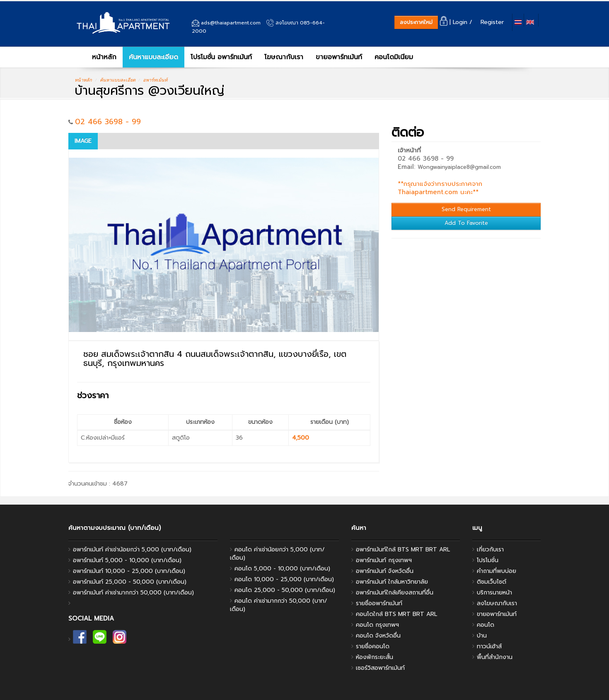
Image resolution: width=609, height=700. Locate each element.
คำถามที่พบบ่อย (497, 571)
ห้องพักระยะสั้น (375, 657)
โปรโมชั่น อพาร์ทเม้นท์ (221, 57)
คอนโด (486, 625)
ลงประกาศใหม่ (416, 22)
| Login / (459, 22)
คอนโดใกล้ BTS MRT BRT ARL (396, 614)
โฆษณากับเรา (284, 57)
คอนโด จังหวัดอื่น (378, 636)
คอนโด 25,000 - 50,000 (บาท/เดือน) (285, 590)
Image (83, 141)
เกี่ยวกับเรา (490, 550)
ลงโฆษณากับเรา (497, 603)
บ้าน (482, 636)
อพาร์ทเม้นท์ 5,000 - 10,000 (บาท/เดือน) (127, 560)
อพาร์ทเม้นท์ (155, 80)
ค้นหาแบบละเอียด (153, 57)
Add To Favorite (466, 223)
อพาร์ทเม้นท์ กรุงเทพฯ (384, 560)
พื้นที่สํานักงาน (495, 657)
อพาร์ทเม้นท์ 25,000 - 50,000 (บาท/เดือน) (130, 582)
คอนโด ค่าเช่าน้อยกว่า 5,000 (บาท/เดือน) (277, 554)
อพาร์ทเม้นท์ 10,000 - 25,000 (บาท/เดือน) (129, 571)
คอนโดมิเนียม (394, 57)
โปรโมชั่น (488, 560)
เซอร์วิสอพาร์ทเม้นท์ (380, 668)
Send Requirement (466, 209)
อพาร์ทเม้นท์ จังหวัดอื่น (385, 571)
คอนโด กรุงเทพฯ (377, 625)
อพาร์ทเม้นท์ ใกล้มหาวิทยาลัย (392, 582)
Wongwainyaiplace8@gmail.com (459, 167)
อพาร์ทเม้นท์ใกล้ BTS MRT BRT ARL (403, 550)
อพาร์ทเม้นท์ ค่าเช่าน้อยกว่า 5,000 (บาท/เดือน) (132, 550)
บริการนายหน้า (494, 593)
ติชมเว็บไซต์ (492, 582)
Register (494, 22)
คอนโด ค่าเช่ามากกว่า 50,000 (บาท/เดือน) (279, 605)
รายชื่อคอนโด (373, 646)
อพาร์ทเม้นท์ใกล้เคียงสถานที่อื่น (395, 593)
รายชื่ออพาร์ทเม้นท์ (379, 603)
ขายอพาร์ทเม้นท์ (339, 57)
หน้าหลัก (99, 57)
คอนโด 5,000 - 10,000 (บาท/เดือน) (282, 569)
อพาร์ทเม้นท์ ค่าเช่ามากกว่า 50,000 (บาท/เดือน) (133, 593)
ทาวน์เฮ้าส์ (489, 646)
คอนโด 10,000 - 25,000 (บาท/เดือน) (284, 579)
